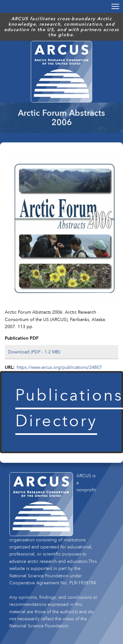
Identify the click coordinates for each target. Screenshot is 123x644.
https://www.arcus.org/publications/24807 (59, 367)
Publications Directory (69, 407)
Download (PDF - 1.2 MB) (34, 352)
